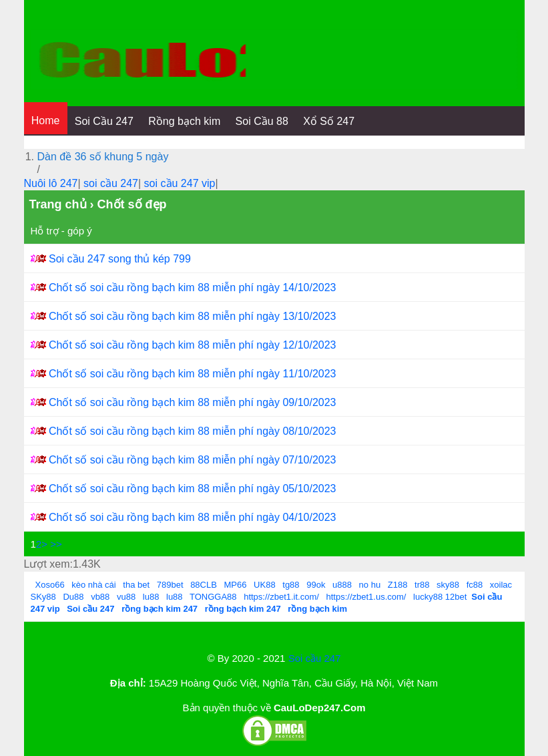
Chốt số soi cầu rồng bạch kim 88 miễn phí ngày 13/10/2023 (193, 316)
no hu (370, 585)
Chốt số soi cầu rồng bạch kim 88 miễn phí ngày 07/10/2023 (193, 460)
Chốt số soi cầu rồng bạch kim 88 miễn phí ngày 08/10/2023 (193, 431)
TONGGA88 (213, 597)
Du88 (73, 597)
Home (46, 121)
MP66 (236, 585)
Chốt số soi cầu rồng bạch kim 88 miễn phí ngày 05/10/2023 (193, 489)
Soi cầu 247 (315, 658)
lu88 (151, 597)
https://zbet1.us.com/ (366, 597)
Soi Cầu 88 (262, 121)
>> (56, 544)
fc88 (475, 585)
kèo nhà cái (94, 585)
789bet (170, 585)
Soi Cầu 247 (104, 121)
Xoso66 (50, 585)
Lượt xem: (48, 564)
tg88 (291, 585)
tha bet (136, 585)
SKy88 (43, 597)
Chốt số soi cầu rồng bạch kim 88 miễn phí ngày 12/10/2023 (193, 345)
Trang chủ (58, 204)
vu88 (126, 597)
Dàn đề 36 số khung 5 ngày (103, 157)
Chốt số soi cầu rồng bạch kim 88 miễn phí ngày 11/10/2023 (193, 374)
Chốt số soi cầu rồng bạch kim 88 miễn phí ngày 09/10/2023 (193, 402)
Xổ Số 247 (329, 121)
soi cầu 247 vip (180, 183)
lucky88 (428, 597)
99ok (316, 585)
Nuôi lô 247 (51, 183)
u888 (342, 585)
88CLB (204, 585)
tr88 (422, 585)
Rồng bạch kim (184, 121)
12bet (456, 597)
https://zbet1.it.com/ (281, 597)
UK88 (265, 585)
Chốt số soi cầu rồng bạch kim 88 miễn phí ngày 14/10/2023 (193, 288)
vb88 (100, 597)
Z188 (398, 585)
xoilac (501, 585)
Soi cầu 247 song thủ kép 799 (120, 259)
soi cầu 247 (111, 183)
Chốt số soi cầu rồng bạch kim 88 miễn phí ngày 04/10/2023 (193, 517)
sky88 (448, 585)
